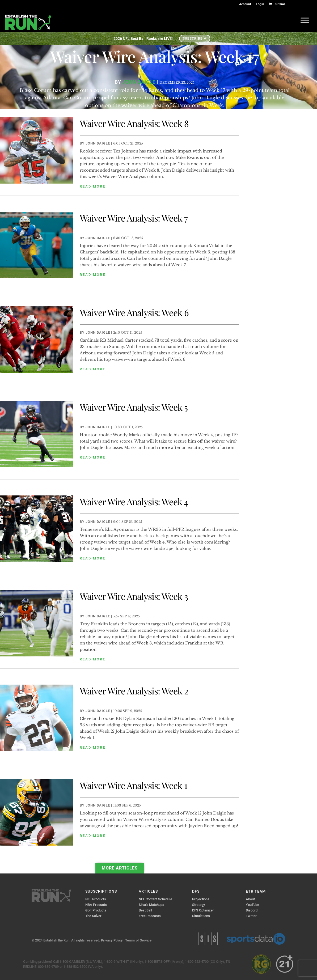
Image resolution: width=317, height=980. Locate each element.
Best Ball (145, 910)
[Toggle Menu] (305, 20)
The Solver (93, 916)
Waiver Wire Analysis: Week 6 (134, 312)
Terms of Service (138, 940)
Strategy (198, 905)
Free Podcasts (150, 916)
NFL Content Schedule (155, 899)
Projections (201, 899)
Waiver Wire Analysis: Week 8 (134, 123)
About (250, 899)
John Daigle (98, 143)
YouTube (252, 905)
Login (260, 4)
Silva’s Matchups (151, 905)
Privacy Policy (112, 940)
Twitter (251, 916)
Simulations (201, 916)
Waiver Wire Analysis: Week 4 (134, 502)
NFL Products (96, 899)
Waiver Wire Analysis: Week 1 (134, 785)
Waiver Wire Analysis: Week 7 (134, 218)
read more (93, 186)
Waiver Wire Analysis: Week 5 (134, 407)
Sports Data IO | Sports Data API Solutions (256, 939)
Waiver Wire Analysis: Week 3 (134, 596)
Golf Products (96, 910)
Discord (252, 910)
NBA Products (96, 905)
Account (245, 4)
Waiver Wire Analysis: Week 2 (134, 691)
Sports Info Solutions (208, 939)
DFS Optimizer (203, 910)
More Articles (120, 868)
